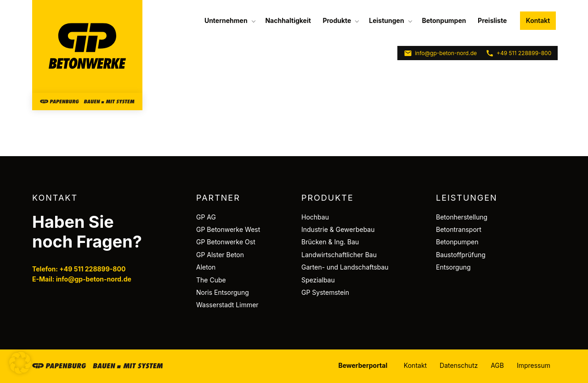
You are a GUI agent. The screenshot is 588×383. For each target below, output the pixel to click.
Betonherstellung (462, 217)
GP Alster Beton (220, 255)
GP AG (206, 217)
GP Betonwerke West (228, 229)
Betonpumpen (444, 20)
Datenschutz (459, 365)
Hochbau (315, 217)
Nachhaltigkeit (288, 20)
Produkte (337, 20)
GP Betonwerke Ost (226, 242)
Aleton (206, 267)
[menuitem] (229, 21)
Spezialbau (318, 280)
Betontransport (459, 229)
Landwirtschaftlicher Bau (339, 255)
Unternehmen (226, 20)
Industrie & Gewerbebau (338, 229)
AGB (497, 365)
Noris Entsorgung (223, 292)
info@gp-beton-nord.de (440, 53)
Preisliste (492, 20)
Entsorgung (453, 267)
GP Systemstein (325, 292)
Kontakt (538, 20)
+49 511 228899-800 (518, 53)
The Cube (211, 280)
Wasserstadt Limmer (227, 305)
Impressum (534, 365)
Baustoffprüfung (461, 255)
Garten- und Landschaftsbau (345, 267)
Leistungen (386, 20)
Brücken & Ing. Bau (330, 242)
